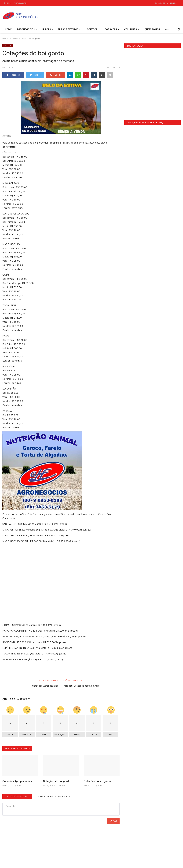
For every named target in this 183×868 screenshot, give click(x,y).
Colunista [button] (132, 29)
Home (8, 29)
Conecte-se (160, 3)
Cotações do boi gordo (57, 781)
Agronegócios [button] (27, 29)
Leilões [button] (47, 29)
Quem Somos (152, 29)
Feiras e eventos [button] (69, 29)
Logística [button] (93, 29)
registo (173, 3)
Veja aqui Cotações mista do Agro (82, 686)
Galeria (7, 3)
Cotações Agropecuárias (45, 686)
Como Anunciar (21, 3)
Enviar (113, 821)
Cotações (14, 39)
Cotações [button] (112, 29)
